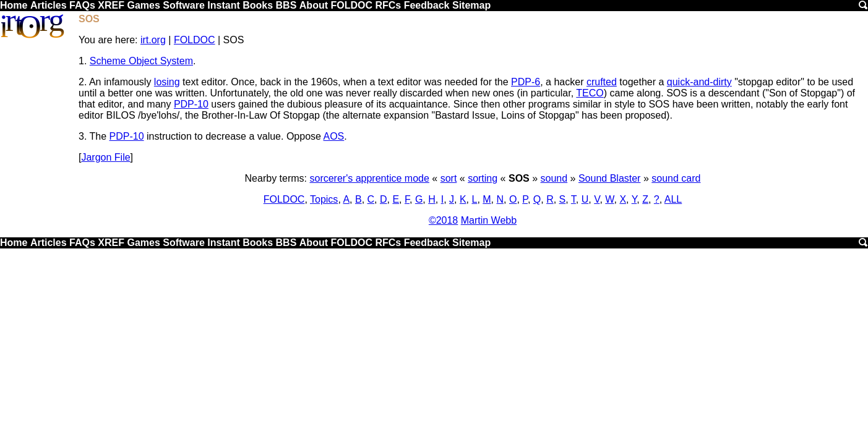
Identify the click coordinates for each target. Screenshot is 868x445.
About (314, 5)
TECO (590, 93)
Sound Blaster (610, 178)
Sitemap (471, 5)
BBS (286, 5)
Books (258, 5)
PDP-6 (526, 82)
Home (14, 5)
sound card (676, 178)
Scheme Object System (141, 61)
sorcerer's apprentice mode (369, 178)
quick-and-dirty (699, 82)
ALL (673, 199)
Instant (223, 5)
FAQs (82, 5)
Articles (49, 5)
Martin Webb (489, 220)
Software (184, 5)
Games (143, 5)
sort (449, 178)
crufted (602, 82)
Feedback (427, 5)
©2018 (443, 220)
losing (167, 82)
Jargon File (105, 157)
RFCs (388, 5)
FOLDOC (351, 5)
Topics (324, 199)
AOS (334, 136)
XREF (111, 5)
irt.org (153, 40)
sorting (483, 178)
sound (554, 178)
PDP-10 (191, 104)
